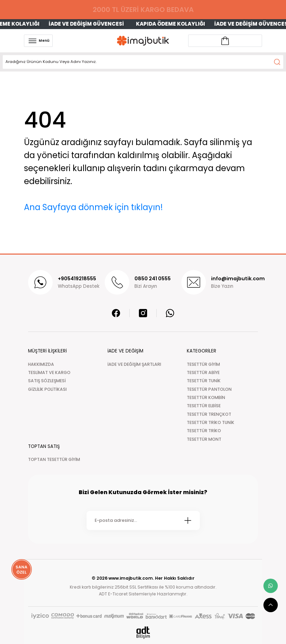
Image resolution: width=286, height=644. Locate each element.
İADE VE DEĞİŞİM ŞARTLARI (134, 364)
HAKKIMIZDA (41, 364)
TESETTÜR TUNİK (204, 381)
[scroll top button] (271, 605)
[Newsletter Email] (143, 520)
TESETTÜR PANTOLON (209, 389)
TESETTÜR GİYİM (203, 364)
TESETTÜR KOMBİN (206, 397)
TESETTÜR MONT (204, 439)
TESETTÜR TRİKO (204, 431)
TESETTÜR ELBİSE (204, 406)
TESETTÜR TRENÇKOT (209, 414)
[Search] (143, 62)
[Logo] (143, 41)
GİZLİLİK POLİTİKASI (47, 389)
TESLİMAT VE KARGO (49, 372)
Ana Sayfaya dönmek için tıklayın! (93, 207)
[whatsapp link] (271, 586)
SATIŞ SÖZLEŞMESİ (47, 381)
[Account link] (225, 41)
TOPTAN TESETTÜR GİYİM (54, 459)
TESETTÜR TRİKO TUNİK (211, 422)
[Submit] (188, 520)
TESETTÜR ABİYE (203, 372)
